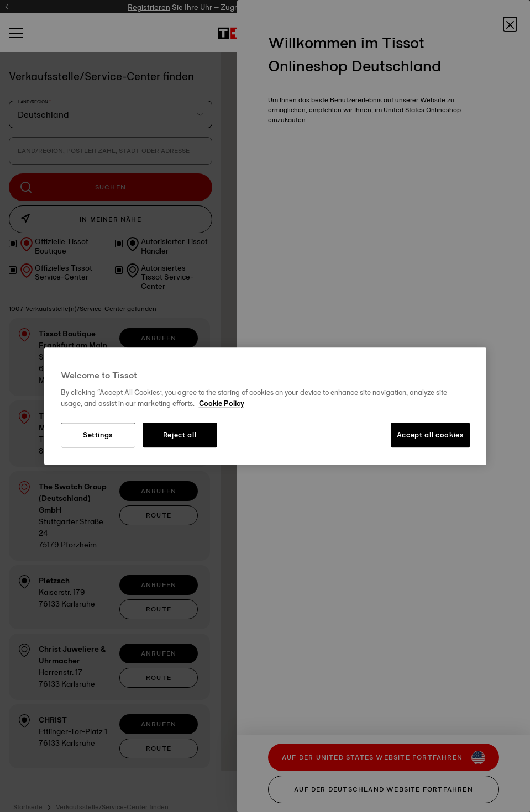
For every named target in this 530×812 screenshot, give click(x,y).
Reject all (180, 435)
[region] (265, 406)
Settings (98, 435)
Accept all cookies (430, 435)
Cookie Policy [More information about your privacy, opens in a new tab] (222, 403)
